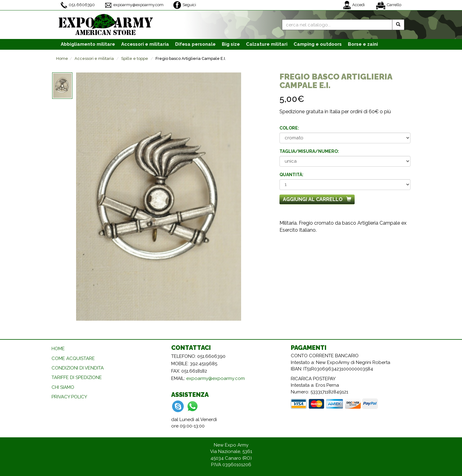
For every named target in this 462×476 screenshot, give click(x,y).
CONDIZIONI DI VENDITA (78, 368)
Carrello (389, 5)
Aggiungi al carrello (317, 199)
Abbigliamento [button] (88, 44)
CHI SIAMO (63, 387)
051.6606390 (78, 5)
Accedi (354, 5)
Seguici (185, 5)
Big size (231, 44)
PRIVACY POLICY (69, 397)
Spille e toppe (135, 58)
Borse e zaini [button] (363, 44)
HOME (58, 349)
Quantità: (291, 175)
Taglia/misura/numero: (309, 151)
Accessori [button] (145, 44)
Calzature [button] (267, 44)
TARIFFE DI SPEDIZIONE (77, 377)
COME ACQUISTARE (73, 358)
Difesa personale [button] (195, 44)
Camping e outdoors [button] (318, 44)
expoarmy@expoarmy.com (134, 5)
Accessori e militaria (94, 58)
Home (62, 58)
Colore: (289, 128)
